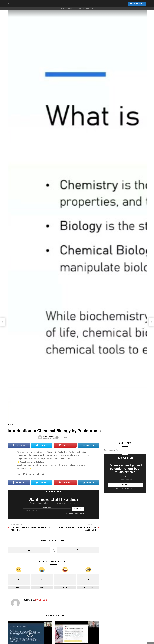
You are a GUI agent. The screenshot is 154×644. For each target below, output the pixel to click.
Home (63, 13)
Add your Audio (137, 6)
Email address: (47, 514)
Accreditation (86, 13)
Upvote (29, 554)
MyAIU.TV (72, 13)
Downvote (78, 554)
